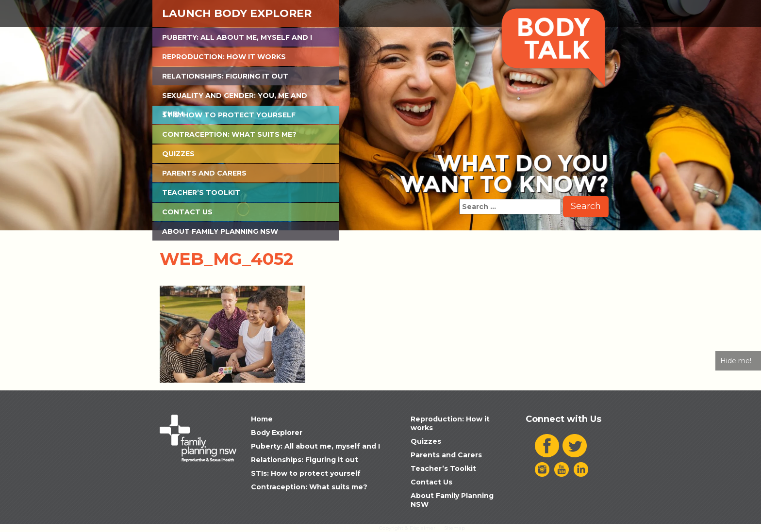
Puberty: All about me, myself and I (237, 37)
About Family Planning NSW (220, 231)
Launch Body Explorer (237, 13)
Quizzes (178, 154)
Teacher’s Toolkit (201, 193)
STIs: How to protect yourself (229, 115)
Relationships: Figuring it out (225, 76)
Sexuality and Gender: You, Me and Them (235, 98)
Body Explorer (277, 433)
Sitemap (455, 528)
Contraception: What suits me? (229, 134)
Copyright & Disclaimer (407, 528)
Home (262, 419)
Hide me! (736, 361)
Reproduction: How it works (224, 57)
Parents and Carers (204, 173)
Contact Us (187, 212)
